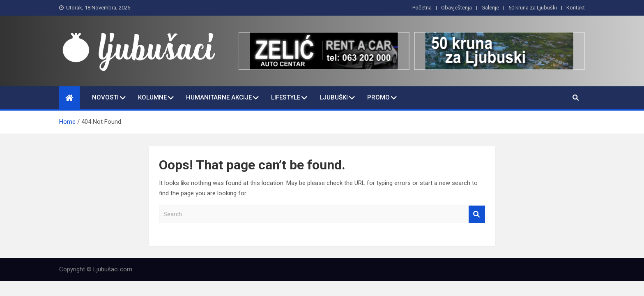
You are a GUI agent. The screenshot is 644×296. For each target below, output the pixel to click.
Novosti (105, 97)
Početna (422, 8)
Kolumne (152, 97)
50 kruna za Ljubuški (533, 8)
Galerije (490, 8)
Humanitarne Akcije (219, 97)
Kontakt (576, 8)
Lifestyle (286, 97)
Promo (378, 97)
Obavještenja (457, 8)
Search (477, 214)
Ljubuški (334, 97)
